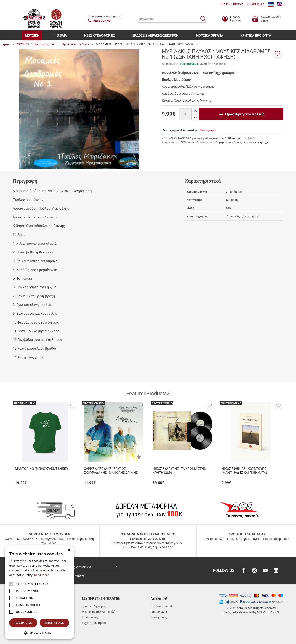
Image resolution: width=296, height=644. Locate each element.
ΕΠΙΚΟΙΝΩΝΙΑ (256, 4)
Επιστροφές (90, 617)
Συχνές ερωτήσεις (94, 623)
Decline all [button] (55, 623)
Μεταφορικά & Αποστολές (99, 612)
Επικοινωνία (159, 612)
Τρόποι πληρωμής (94, 606)
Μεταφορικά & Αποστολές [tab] (180, 130)
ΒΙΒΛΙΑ (62, 35)
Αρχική (7, 44)
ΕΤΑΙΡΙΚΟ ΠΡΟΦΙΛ (232, 4)
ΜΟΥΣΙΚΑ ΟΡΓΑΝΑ (210, 35)
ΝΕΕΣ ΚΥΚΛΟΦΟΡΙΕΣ (100, 35)
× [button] (69, 550)
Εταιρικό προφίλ (162, 606)
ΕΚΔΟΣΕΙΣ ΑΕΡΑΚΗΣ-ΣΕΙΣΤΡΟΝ (155, 35)
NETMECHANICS (268, 612)
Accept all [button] (23, 623)
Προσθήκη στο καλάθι (245, 114)
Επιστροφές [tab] (208, 130)
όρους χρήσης (76, 576)
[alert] (39, 592)
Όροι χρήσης (159, 617)
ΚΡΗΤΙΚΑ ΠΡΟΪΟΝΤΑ (256, 35)
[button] (277, 53)
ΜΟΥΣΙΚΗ (32, 35)
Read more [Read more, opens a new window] (42, 575)
